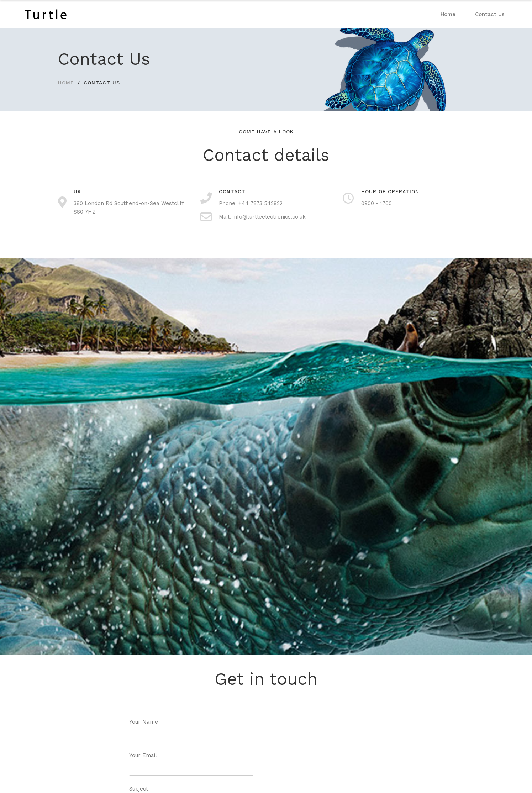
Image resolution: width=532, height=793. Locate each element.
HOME (66, 83)
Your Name (191, 731)
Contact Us (490, 14)
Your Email (191, 764)
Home (448, 14)
